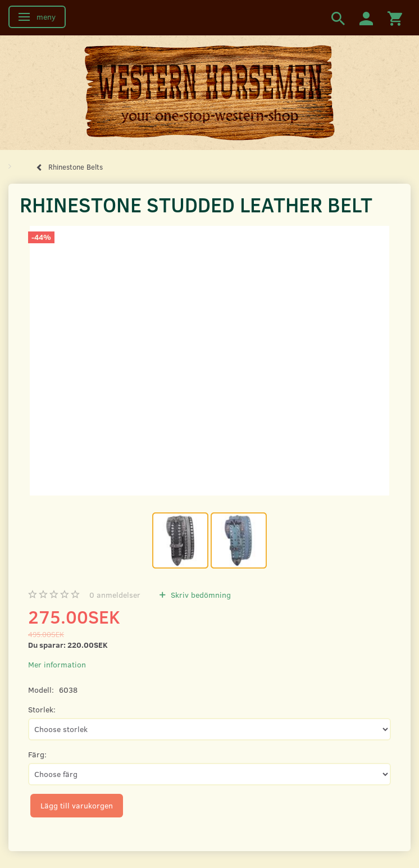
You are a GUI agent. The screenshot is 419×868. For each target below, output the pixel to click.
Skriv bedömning (200, 595)
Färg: (37, 754)
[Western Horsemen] (210, 92)
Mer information (57, 664)
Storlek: (42, 709)
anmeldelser (115, 595)
